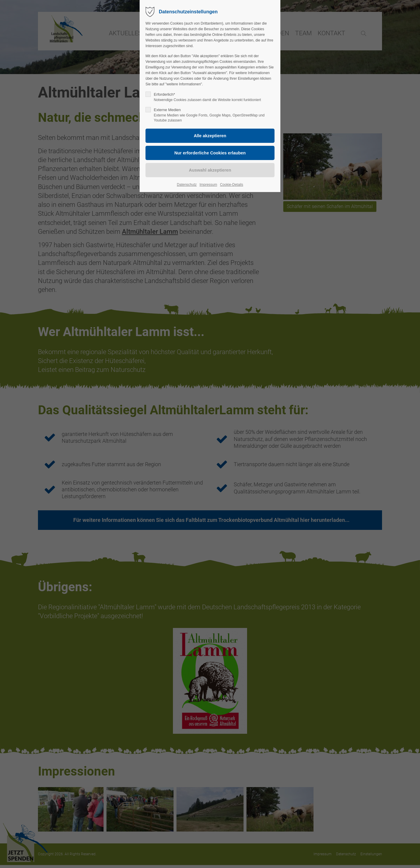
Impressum (208, 185)
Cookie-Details (232, 185)
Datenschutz (187, 185)
